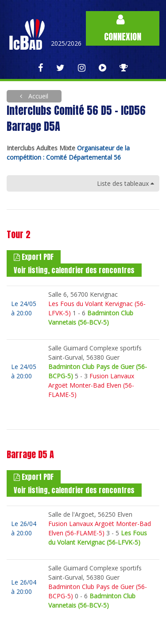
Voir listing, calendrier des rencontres (74, 270)
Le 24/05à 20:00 (24, 308)
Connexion (123, 29)
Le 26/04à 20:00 (24, 528)
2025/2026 (66, 43)
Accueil (37, 96)
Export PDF (34, 257)
